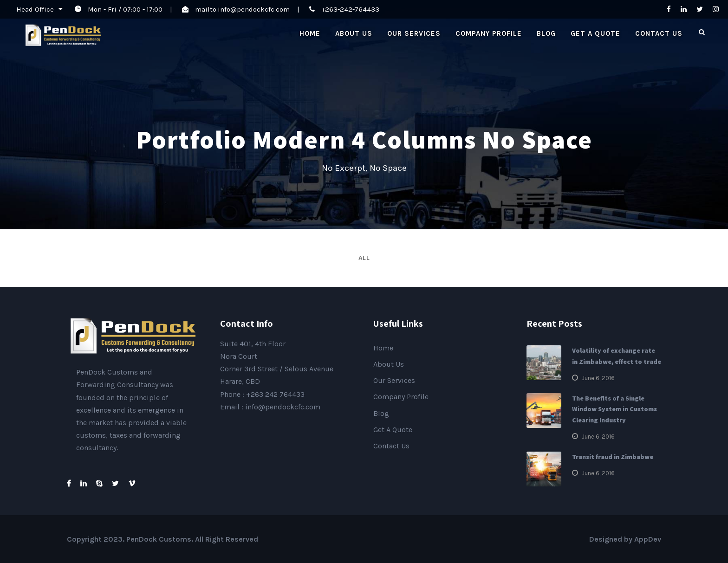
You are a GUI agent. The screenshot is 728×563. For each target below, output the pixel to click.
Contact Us (659, 33)
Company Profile (489, 33)
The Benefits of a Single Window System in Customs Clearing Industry (614, 409)
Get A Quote (595, 33)
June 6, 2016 (598, 378)
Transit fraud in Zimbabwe (613, 457)
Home (310, 33)
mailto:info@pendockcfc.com (242, 9)
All (364, 258)
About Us (354, 33)
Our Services (414, 33)
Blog (546, 33)
